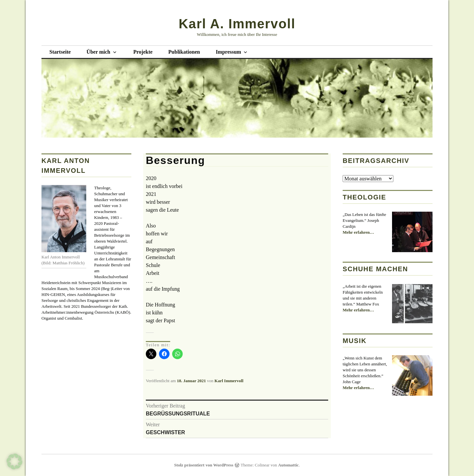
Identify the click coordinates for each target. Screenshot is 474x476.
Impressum (228, 52)
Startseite (60, 52)
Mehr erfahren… (358, 232)
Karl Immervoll (229, 381)
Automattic (289, 465)
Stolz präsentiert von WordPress (204, 465)
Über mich (98, 52)
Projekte (143, 52)
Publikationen (184, 52)
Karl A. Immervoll (237, 24)
